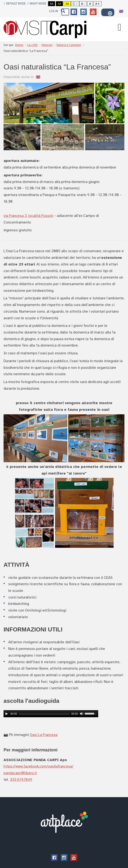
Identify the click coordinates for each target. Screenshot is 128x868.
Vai (63, 11)
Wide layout (77, 4)
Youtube (93, 12)
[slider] (44, 714)
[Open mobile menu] (119, 27)
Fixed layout (72, 4)
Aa (52, 4)
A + (97, 4)
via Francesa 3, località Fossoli (28, 216)
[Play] (7, 714)
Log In (54, 11)
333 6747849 (21, 779)
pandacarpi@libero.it (20, 773)
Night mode (37, 4)
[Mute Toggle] (82, 714)
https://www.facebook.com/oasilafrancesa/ (38, 766)
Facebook (74, 12)
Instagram (84, 12)
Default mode (15, 4)
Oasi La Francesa (44, 735)
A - (83, 4)
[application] (51, 714)
